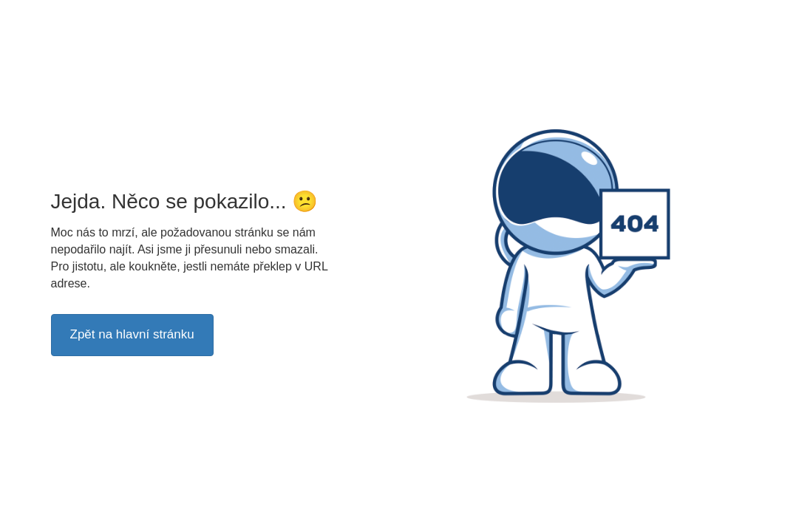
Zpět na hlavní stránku (132, 334)
